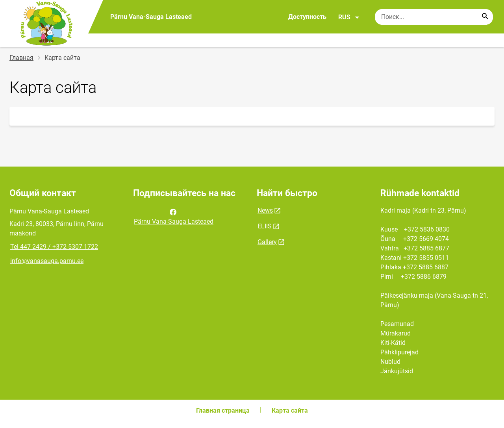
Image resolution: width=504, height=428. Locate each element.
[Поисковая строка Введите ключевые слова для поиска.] (434, 17)
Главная (21, 58)
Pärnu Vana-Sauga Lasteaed (174, 216)
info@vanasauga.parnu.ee (47, 261)
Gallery (267, 242)
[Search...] (485, 17)
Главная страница (223, 410)
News (265, 210)
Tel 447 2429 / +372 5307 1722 (54, 247)
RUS (349, 17)
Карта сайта (290, 410)
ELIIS (265, 226)
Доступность (307, 17)
